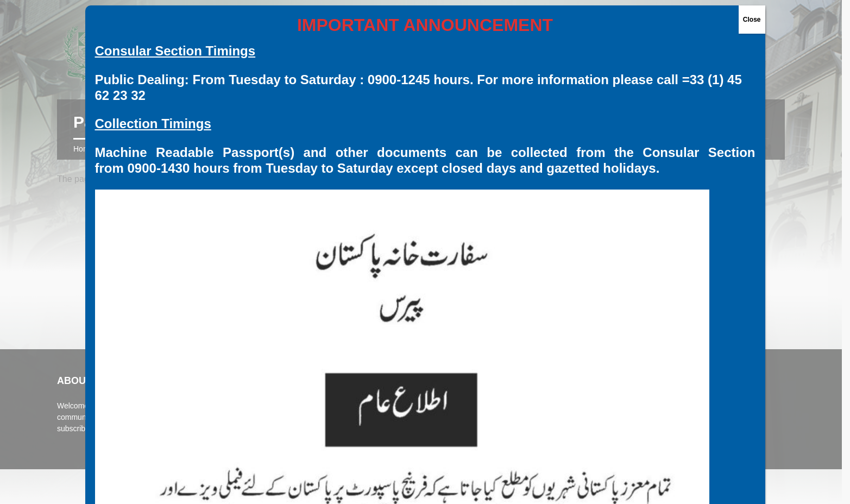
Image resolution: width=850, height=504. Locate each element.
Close (752, 20)
